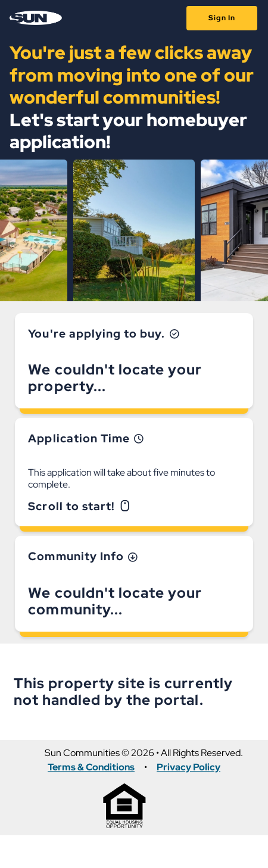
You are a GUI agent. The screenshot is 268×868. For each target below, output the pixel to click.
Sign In (222, 18)
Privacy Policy (188, 767)
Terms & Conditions (91, 767)
